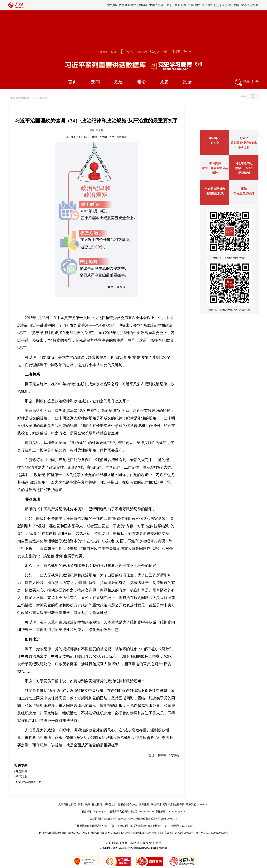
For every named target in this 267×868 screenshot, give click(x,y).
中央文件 (244, 148)
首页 (72, 82)
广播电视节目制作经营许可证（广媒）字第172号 (101, 826)
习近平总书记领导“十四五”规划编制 (244, 168)
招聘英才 (109, 804)
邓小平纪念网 (250, 5)
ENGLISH (203, 804)
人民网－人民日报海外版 (113, 137)
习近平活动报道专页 (29, 782)
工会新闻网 (179, 5)
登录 (246, 82)
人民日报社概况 (67, 804)
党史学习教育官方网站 (122, 5)
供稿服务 (144, 804)
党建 (118, 82)
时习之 (215, 143)
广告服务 (121, 804)
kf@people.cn (101, 812)
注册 (255, 82)
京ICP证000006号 (185, 833)
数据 (187, 82)
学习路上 (21, 777)
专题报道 (21, 771)
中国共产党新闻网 (20, 98)
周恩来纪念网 (230, 5)
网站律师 (168, 804)
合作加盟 (132, 804)
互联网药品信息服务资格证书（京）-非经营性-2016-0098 (161, 826)
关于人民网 (84, 804)
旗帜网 (143, 5)
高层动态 (43, 98)
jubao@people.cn (177, 812)
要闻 (95, 82)
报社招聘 (97, 804)
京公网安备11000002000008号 (212, 833)
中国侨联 (194, 5)
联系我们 (191, 804)
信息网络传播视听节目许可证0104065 (60, 833)
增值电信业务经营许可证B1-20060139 (156, 819)
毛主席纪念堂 (211, 5)
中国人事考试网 (159, 5)
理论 (141, 82)
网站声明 (156, 804)
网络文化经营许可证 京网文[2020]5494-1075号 (107, 833)
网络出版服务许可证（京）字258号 (154, 833)
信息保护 (179, 804)
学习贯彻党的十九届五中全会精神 (215, 168)
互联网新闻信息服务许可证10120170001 (112, 819)
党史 (164, 82)
